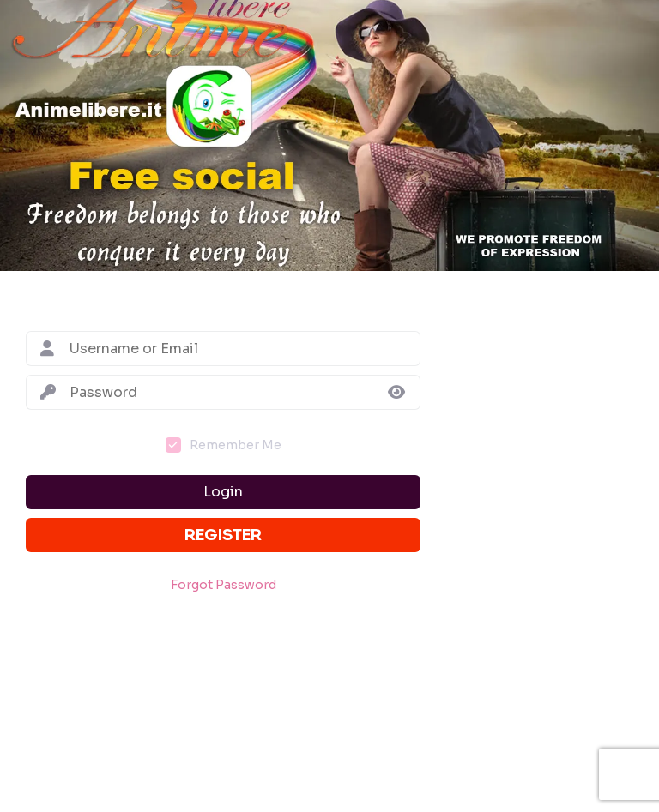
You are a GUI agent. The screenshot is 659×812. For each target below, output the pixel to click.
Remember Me (236, 445)
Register (223, 535)
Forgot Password (224, 585)
